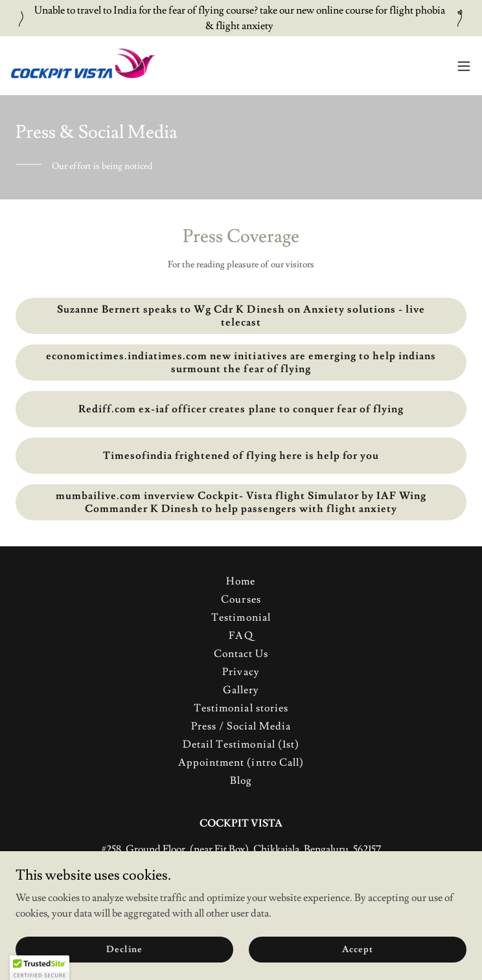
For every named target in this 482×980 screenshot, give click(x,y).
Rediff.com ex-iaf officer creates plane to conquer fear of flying (241, 409)
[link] (83, 66)
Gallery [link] (241, 690)
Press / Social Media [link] (241, 726)
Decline (124, 949)
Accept (357, 949)
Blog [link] (241, 781)
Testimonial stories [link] (241, 708)
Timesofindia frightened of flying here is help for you (241, 456)
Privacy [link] (241, 672)
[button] (464, 66)
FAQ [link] (241, 636)
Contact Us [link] (241, 654)
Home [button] (241, 581)
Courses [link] (241, 599)
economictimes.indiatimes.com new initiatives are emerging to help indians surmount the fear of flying (241, 362)
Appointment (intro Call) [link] (241, 763)
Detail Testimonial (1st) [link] (241, 744)
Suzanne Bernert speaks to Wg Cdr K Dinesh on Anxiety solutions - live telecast (241, 316)
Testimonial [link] (241, 618)
